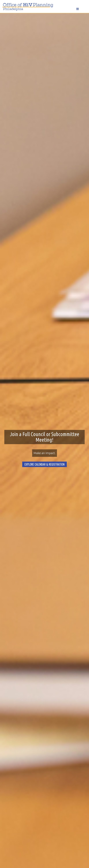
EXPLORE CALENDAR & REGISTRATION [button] (44, 464)
